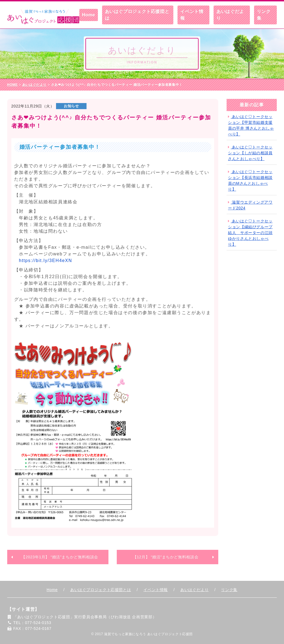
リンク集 (264, 15)
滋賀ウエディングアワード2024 (250, 205)
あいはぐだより (230, 15)
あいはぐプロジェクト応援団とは (137, 15)
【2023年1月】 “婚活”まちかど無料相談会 (60, 557)
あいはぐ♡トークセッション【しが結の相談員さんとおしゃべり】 (250, 153)
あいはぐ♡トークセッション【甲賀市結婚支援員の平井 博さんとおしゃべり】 (251, 125)
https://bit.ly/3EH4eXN (45, 261)
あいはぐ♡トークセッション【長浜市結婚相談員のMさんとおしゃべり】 (250, 180)
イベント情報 (192, 15)
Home (89, 15)
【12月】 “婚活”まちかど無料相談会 (166, 557)
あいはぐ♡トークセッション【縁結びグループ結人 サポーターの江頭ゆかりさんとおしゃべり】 (250, 233)
